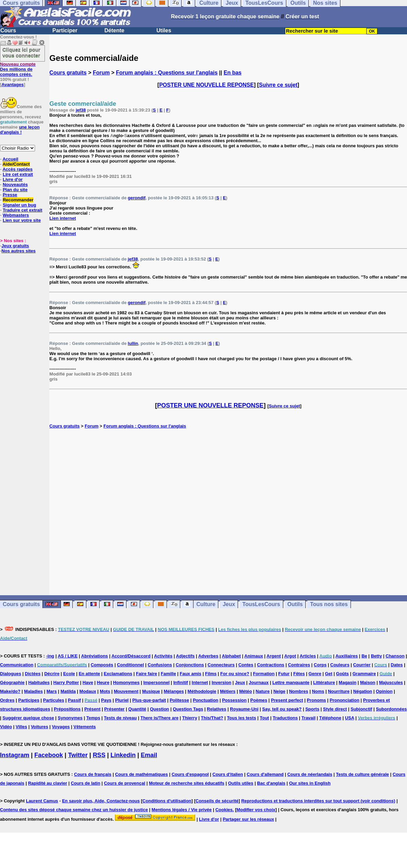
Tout (264, 718)
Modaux (88, 691)
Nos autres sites (18, 251)
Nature (263, 691)
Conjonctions (190, 665)
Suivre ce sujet (278, 85)
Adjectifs (185, 656)
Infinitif (181, 682)
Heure (103, 682)
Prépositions (67, 709)
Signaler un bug (19, 205)
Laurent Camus (42, 801)
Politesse (179, 700)
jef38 (81, 110)
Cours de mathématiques (141, 774)
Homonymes (126, 682)
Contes (246, 665)
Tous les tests (241, 718)
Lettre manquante (291, 682)
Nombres (299, 691)
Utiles (164, 30)
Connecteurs (221, 665)
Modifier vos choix (256, 810)
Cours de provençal (125, 783)
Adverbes (208, 656)
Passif (74, 700)
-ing (50, 656)
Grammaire (364, 674)
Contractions (271, 665)
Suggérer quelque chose (28, 718)
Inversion (221, 682)
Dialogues (11, 674)
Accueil (10, 159)
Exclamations (118, 674)
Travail (309, 718)
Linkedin (123, 755)
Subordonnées (391, 709)
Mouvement (126, 691)
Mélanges (174, 691)
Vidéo (6, 727)
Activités (163, 656)
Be (364, 656)
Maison (368, 682)
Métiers (228, 691)
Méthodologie (202, 691)
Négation (363, 691)
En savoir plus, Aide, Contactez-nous (101, 801)
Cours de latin (86, 783)
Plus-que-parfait (149, 700)
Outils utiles (241, 783)
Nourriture (339, 691)
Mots (105, 691)
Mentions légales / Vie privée (182, 810)
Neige (279, 691)
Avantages (12, 85)
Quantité (137, 709)
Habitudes (39, 682)
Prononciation (345, 700)
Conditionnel (130, 665)
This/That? (212, 718)
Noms (318, 691)
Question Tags (188, 709)
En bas (233, 73)
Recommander (18, 200)
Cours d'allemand (265, 774)
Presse (10, 195)
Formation (264, 674)
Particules (54, 700)
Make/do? (10, 691)
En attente (89, 674)
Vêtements (85, 727)
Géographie (12, 682)
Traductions (285, 718)
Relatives (216, 709)
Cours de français (93, 774)
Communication (17, 665)
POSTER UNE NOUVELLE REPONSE (206, 85)
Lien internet (63, 218)
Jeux (229, 604)
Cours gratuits (68, 73)
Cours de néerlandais (310, 774)
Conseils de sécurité (217, 801)
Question (159, 709)
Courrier (362, 665)
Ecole (69, 674)
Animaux (254, 656)
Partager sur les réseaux (248, 819)
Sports (312, 709)
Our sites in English (310, 783)
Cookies (224, 810)
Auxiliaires (346, 656)
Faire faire (147, 674)
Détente (114, 30)
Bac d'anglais (271, 783)
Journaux (259, 682)
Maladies (33, 691)
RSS (99, 755)
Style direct (335, 709)
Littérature (324, 682)
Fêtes (299, 674)
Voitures (40, 727)
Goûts (342, 674)
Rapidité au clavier (47, 783)
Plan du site (15, 190)
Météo (245, 691)
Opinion (384, 691)
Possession (234, 700)
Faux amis (191, 674)
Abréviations (95, 656)
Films (211, 674)
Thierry (190, 718)
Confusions (160, 665)
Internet (200, 682)
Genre (315, 674)
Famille (168, 674)
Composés (102, 665)
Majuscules (391, 682)
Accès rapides (17, 169)
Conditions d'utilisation (167, 801)
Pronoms (316, 700)
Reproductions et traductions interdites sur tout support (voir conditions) (318, 801)
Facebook (49, 755)
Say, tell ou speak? (282, 709)
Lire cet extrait (18, 174)
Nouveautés (15, 185)
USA (350, 718)
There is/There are (159, 718)
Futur (284, 674)
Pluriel (122, 700)
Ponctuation (206, 700)
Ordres (7, 700)
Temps (93, 718)
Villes (21, 727)
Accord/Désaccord (131, 656)
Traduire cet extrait (22, 210)
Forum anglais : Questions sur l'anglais (167, 73)
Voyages (61, 727)
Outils (295, 604)
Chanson (395, 656)
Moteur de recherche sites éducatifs (187, 783)
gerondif (137, 198)
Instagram (15, 755)
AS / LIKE (68, 656)
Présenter (114, 709)
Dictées (33, 674)
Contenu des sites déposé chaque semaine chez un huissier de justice (74, 810)
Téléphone (330, 718)
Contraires (299, 665)
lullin (133, 343)
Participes (29, 700)
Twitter (78, 755)
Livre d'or (13, 179)
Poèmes (259, 700)
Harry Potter (66, 682)
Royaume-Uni (244, 709)
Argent (274, 656)
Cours (8, 30)
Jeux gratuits (15, 246)
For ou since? (235, 674)
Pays (106, 700)
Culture (206, 604)
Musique (151, 691)
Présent (92, 709)
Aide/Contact (16, 164)
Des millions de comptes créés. (18, 69)
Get (329, 674)
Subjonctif (361, 709)
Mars (52, 691)
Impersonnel (156, 682)
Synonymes (70, 718)
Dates (397, 665)
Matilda (68, 691)
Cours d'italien (228, 774)
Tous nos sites (329, 604)
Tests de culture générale (362, 774)
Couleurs (340, 665)
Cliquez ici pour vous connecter (21, 52)
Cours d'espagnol (190, 774)
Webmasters (16, 215)
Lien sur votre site (22, 220)
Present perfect (287, 700)
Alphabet (232, 656)
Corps (320, 665)
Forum (101, 73)
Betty (377, 656)
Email (149, 755)
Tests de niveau (121, 718)
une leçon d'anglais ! (20, 130)
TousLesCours (261, 604)
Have (88, 682)
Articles (308, 656)
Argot (290, 656)
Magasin (347, 682)
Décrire (52, 674)
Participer (65, 30)
